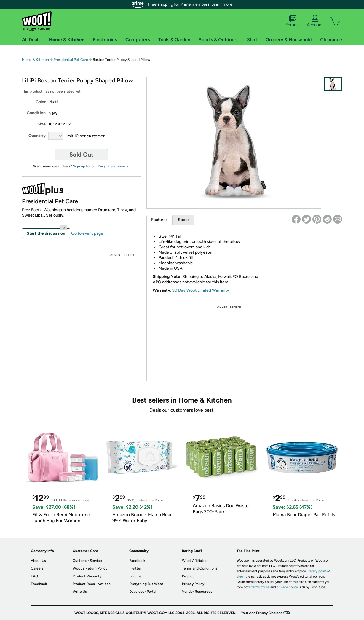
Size (41, 124)
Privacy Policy (193, 584)
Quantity (37, 136)
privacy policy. (288, 587)
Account (315, 21)
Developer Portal (143, 592)
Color (41, 102)
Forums (293, 21)
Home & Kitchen (35, 60)
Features (159, 220)
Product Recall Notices (92, 584)
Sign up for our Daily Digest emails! (101, 166)
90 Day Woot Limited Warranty (201, 290)
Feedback (39, 584)
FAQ (34, 576)
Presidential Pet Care (71, 60)
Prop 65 (188, 576)
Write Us (80, 592)
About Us (38, 561)
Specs (184, 220)
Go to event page (87, 233)
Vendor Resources (197, 592)
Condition (36, 113)
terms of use (260, 587)
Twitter (135, 568)
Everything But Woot (146, 584)
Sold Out (81, 155)
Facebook (137, 561)
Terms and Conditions (200, 568)
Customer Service (87, 561)
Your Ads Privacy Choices (262, 613)
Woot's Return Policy (90, 568)
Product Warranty (87, 576)
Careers (37, 568)
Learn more (222, 4)
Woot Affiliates (195, 561)
